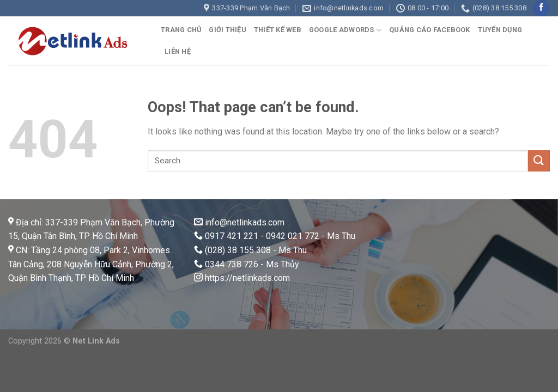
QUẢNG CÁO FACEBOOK (430, 30)
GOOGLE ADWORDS (345, 30)
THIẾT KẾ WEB (278, 30)
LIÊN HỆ (178, 51)
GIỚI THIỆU (228, 30)
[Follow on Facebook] (541, 8)
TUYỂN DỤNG (500, 30)
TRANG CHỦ (181, 30)
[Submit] (539, 161)
